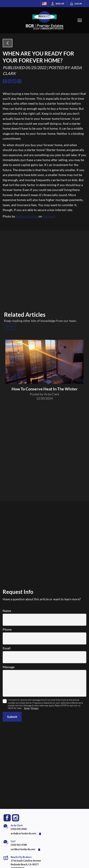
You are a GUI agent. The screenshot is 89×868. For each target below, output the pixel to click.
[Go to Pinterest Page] (14, 81)
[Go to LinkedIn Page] (10, 81)
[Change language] (44, 4)
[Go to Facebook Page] (5, 81)
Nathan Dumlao (27, 216)
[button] (8, 43)
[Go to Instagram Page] (16, 818)
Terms (27, 708)
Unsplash (49, 216)
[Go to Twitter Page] (19, 81)
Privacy (35, 708)
